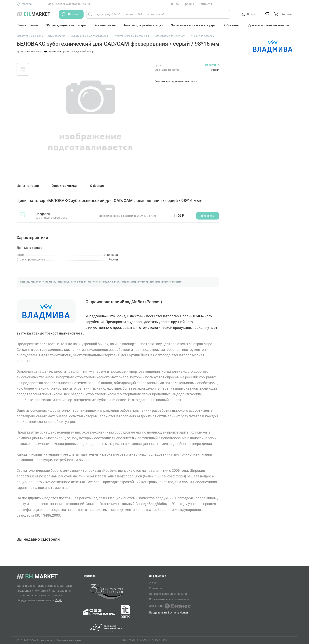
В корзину (208, 216)
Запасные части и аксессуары (194, 25)
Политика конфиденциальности (170, 594)
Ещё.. (59, 600)
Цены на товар (28, 186)
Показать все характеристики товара (176, 82)
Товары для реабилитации (143, 25)
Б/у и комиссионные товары (268, 25)
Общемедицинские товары (66, 25)
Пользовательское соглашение (169, 599)
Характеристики (64, 186)
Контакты (205, 4)
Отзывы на (170, 606)
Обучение (231, 25)
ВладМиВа (212, 65)
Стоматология (27, 25)
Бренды (189, 4)
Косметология (105, 25)
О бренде (97, 186)
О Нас (175, 4)
